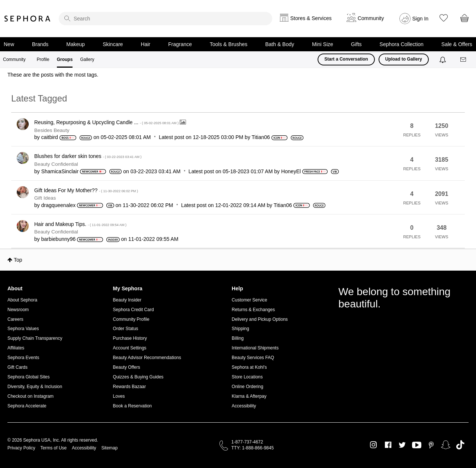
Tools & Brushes (229, 44)
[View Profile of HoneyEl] (291, 171)
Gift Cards (17, 367)
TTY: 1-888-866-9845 (253, 448)
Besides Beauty (52, 130)
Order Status (126, 329)
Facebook (388, 445)
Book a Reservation (133, 406)
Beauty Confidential (56, 164)
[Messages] (464, 60)
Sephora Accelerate (27, 406)
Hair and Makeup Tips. (80, 224)
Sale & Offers (457, 44)
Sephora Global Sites (28, 377)
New (9, 44)
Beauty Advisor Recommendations (147, 358)
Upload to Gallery (404, 59)
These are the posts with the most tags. (53, 75)
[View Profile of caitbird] (50, 137)
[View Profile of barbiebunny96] (59, 239)
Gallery (87, 59)
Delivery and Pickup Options (260, 319)
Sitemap (109, 448)
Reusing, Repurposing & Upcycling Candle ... (107, 122)
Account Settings (130, 348)
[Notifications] (443, 59)
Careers (15, 319)
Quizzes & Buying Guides (138, 377)
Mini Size (323, 44)
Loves (119, 396)
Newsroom (18, 310)
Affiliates (16, 348)
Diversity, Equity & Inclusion (35, 387)
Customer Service (249, 300)
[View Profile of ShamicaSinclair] (60, 171)
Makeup (75, 44)
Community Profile (131, 319)
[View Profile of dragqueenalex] (59, 205)
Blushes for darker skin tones (88, 156)
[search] (165, 19)
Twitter (402, 445)
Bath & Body (280, 44)
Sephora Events (23, 358)
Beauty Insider (127, 300)
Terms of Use (54, 448)
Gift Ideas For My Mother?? (86, 190)
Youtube (417, 445)
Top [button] (18, 260)
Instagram (374, 445)
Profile (43, 59)
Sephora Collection (402, 44)
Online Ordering (247, 387)
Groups (65, 59)
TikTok (460, 445)
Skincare (113, 44)
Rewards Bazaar (130, 387)
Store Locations (247, 377)
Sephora (28, 19)
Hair (146, 44)
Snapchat (446, 445)
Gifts (356, 44)
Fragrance (180, 44)
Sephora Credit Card (134, 310)
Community (14, 59)
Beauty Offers (127, 367)
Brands (40, 44)
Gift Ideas (45, 198)
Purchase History (130, 338)
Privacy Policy (21, 448)
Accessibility (244, 406)
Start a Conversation (346, 59)
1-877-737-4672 (247, 442)
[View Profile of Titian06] (261, 137)
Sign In (421, 19)
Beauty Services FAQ (253, 358)
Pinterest (431, 445)
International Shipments (255, 348)
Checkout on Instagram (30, 396)
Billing (238, 338)
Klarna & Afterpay (249, 396)
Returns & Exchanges (253, 310)
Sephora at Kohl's (249, 367)
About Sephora (22, 300)
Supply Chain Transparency (35, 338)
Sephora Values (23, 329)
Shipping (240, 329)
